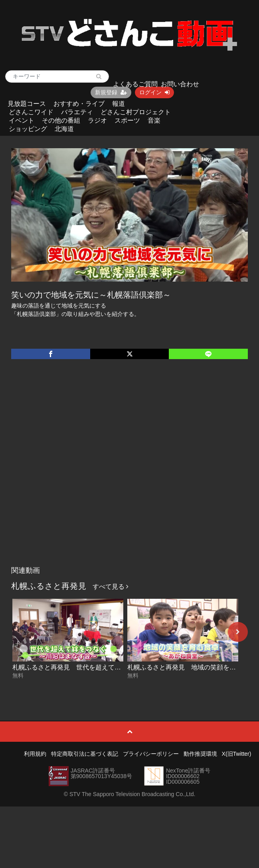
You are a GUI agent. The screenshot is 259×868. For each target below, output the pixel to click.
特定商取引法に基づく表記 (85, 754)
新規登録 (111, 92)
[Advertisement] (88, 471)
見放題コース (27, 104)
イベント (22, 120)
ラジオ (97, 120)
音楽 (154, 120)
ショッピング (28, 129)
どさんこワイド (31, 112)
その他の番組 (61, 120)
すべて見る (111, 587)
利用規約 (35, 754)
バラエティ (77, 112)
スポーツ (127, 120)
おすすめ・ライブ (79, 104)
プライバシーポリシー (151, 754)
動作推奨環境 (200, 754)
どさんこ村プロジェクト (136, 112)
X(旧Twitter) (237, 754)
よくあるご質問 (135, 84)
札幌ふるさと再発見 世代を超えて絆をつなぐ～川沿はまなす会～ (108, 667)
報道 (119, 104)
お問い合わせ (180, 84)
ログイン (154, 92)
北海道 (64, 129)
